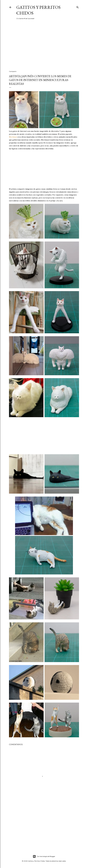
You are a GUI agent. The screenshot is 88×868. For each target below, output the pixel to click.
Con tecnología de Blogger (44, 856)
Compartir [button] (13, 71)
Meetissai (13, 137)
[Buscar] (78, 7)
